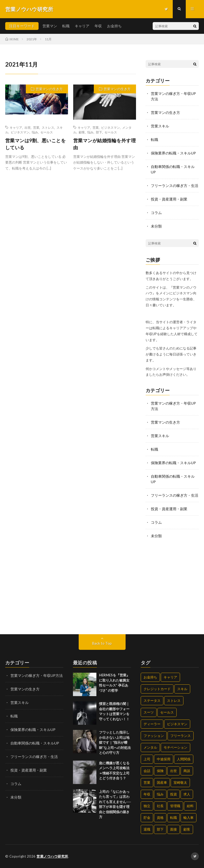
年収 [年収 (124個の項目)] (147, 794)
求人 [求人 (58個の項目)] (187, 794)
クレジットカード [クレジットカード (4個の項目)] (157, 689)
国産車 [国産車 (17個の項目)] (162, 782)
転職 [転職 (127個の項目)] (174, 818)
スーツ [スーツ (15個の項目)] (149, 712)
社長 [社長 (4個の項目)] (160, 806)
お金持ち (114, 26)
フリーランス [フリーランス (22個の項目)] (181, 736)
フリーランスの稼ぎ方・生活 (175, 186)
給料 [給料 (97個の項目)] (190, 806)
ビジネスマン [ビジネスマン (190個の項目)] (177, 724)
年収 (98, 26)
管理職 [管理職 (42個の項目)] (175, 806)
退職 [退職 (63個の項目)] (147, 829)
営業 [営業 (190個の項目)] (147, 782)
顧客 (82, 132)
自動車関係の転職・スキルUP (35, 743)
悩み (35, 132)
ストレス (48, 127)
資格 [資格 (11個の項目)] (160, 818)
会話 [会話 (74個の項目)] (147, 771)
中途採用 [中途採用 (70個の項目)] (164, 759)
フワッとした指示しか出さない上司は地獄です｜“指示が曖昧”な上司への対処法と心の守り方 (115, 742)
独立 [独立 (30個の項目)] (147, 806)
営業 (36, 127)
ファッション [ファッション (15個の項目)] (154, 736)
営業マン (50, 26)
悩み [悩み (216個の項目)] (160, 794)
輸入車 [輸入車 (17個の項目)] (188, 818)
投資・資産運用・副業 (169, 199)
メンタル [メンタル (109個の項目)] (150, 747)
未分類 (156, 226)
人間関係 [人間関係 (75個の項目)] (184, 759)
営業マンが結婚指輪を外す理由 (105, 144)
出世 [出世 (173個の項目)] (174, 771)
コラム (156, 213)
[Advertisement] (172, 587)
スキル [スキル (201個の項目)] (182, 689)
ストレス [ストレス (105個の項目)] (174, 701)
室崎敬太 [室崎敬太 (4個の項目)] (180, 782)
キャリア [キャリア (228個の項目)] (170, 677)
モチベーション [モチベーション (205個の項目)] (175, 747)
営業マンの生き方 (49, 89)
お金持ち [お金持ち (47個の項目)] (150, 677)
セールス (47, 132)
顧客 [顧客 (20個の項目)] (187, 829)
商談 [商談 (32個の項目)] (187, 771)
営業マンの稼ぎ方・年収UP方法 (37, 675)
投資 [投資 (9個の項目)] (174, 794)
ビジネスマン (20, 132)
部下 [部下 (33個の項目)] (160, 829)
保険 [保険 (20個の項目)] (160, 771)
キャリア (82, 26)
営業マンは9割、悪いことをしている (36, 144)
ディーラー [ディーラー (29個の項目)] (152, 724)
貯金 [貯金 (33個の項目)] (147, 818)
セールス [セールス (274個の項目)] (167, 712)
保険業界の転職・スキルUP (173, 153)
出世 (28, 127)
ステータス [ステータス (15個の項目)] (152, 701)
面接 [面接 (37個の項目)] (174, 829)
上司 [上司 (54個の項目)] (147, 759)
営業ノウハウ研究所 (52, 856)
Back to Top (102, 643)
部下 (99, 132)
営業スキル (160, 126)
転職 (66, 26)
